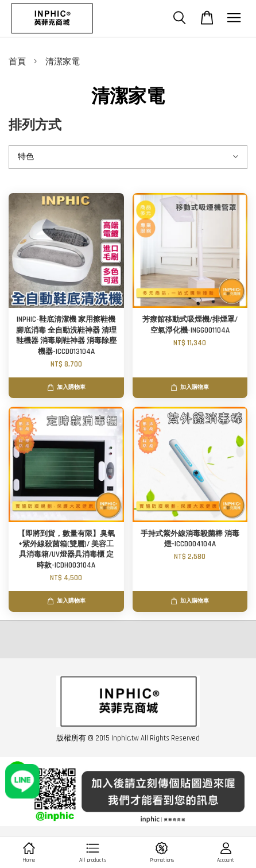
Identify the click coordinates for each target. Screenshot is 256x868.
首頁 (17, 62)
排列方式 (35, 126)
